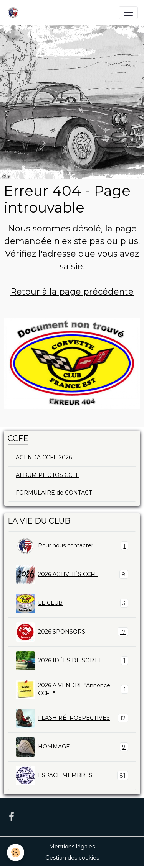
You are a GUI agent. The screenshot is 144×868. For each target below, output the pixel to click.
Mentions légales (72, 847)
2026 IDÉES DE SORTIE (72, 661)
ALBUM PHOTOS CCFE (48, 475)
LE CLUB (72, 603)
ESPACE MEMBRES (72, 776)
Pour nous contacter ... (72, 546)
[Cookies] (16, 852)
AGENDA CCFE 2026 (44, 457)
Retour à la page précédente (72, 292)
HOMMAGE (72, 747)
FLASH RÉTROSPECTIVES (72, 718)
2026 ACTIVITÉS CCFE (72, 575)
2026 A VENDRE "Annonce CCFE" (72, 689)
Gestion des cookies (72, 858)
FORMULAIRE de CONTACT (54, 493)
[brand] (15, 13)
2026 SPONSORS (72, 632)
